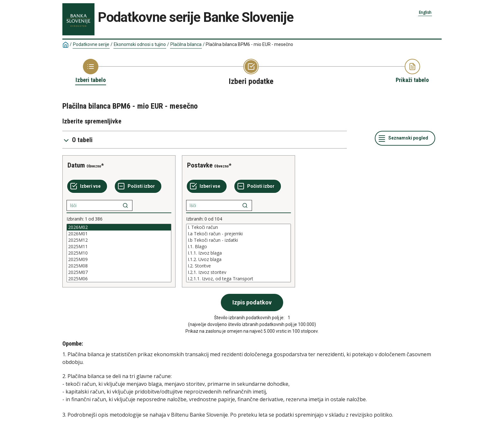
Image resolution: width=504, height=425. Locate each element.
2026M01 (119, 234)
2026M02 (119, 227)
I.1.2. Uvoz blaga (239, 259)
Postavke (200, 165)
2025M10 (119, 253)
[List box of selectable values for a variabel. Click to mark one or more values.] (119, 253)
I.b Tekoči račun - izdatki (239, 240)
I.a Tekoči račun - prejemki (239, 234)
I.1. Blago (239, 247)
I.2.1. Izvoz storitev (239, 272)
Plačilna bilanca (186, 44)
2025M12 (119, 240)
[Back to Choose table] (91, 71)
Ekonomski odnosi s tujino (140, 44)
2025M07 (119, 272)
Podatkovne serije (91, 44)
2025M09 (119, 259)
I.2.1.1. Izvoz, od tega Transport (239, 279)
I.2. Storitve (239, 266)
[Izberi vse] (87, 186)
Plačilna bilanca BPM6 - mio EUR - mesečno (249, 44)
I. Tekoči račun (239, 227)
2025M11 (119, 247)
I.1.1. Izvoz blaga (239, 253)
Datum (76, 165)
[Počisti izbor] (138, 186)
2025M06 (119, 279)
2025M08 (119, 266)
